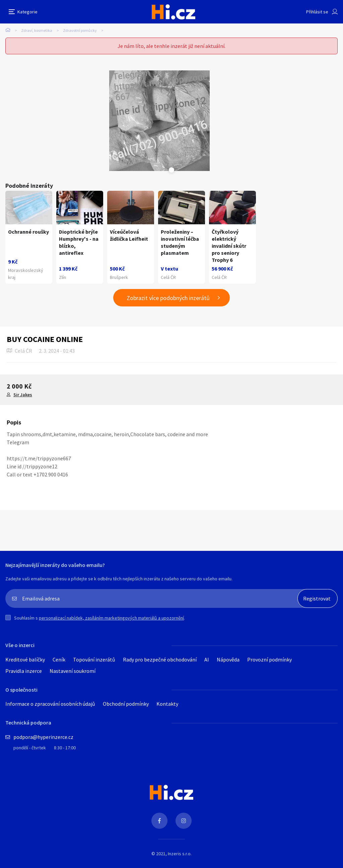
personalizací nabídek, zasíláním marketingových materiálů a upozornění (111, 618)
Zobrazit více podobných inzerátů (168, 298)
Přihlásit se (317, 12)
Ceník (59, 659)
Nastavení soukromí (73, 671)
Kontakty (167, 704)
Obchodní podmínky (126, 704)
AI (207, 659)
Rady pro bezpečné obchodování (160, 659)
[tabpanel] (159, 121)
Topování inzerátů (94, 659)
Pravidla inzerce (24, 671)
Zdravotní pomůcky (80, 30)
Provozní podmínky (269, 659)
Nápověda (228, 659)
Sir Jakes (23, 395)
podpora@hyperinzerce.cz (43, 737)
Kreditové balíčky (25, 659)
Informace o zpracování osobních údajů (50, 704)
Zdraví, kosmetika (37, 30)
